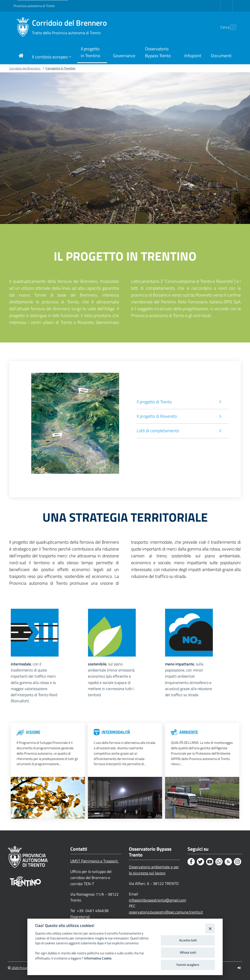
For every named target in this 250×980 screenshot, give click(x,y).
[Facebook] (191, 862)
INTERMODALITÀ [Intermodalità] (116, 732)
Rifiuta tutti (188, 952)
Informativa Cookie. (98, 958)
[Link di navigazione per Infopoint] (193, 56)
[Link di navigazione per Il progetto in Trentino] (92, 53)
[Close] (210, 928)
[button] (230, 27)
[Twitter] (200, 862)
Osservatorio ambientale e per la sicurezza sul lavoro (154, 870)
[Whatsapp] (219, 862)
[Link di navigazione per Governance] (124, 56)
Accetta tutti (188, 940)
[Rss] (228, 862)
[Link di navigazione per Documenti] (221, 56)
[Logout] (239, 968)
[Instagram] (238, 862)
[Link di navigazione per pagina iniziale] (21, 56)
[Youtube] (210, 862)
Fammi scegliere (188, 965)
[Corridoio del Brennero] (23, 27)
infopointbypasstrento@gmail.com (157, 900)
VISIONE (33, 732)
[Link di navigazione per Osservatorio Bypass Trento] (160, 53)
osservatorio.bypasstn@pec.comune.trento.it (166, 912)
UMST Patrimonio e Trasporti (95, 861)
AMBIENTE (189, 732)
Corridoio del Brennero (69, 27)
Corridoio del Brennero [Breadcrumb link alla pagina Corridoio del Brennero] (25, 68)
